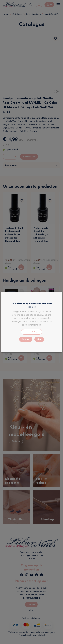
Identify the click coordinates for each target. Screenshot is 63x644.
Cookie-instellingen (32, 332)
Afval (39, 339)
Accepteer (26, 339)
